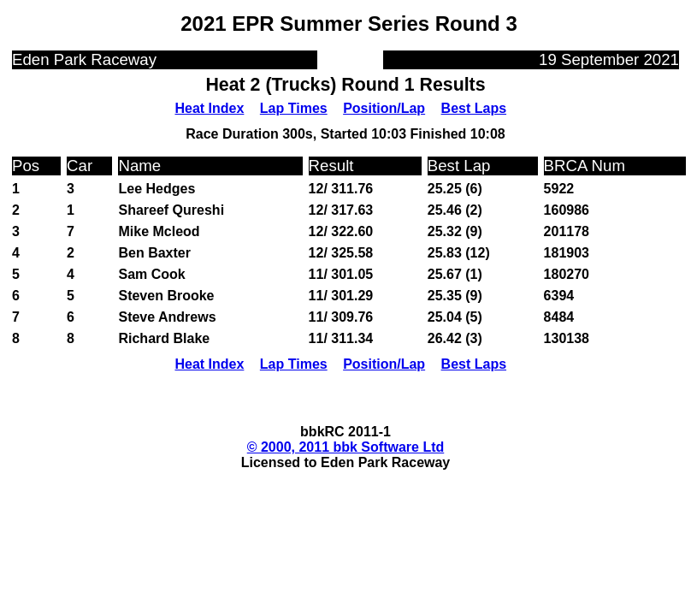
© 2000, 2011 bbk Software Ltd (346, 447)
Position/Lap (384, 108)
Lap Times (294, 108)
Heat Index (209, 108)
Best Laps (474, 108)
